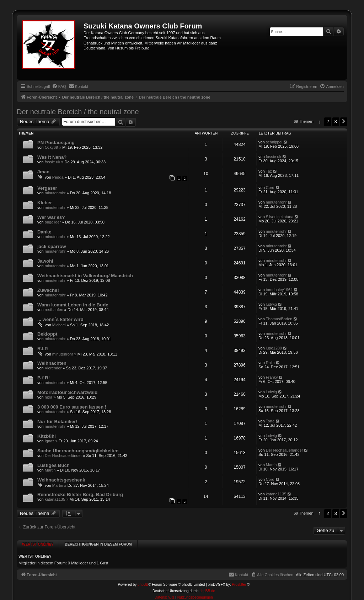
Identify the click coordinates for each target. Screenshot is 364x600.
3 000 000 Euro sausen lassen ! (72, 407)
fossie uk (52, 162)
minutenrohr (55, 193)
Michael (59, 325)
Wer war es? (51, 217)
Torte (270, 421)
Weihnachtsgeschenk (61, 480)
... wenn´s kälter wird (60, 319)
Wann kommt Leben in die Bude (73, 305)
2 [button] (328, 122)
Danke (44, 232)
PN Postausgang (56, 143)
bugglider (53, 222)
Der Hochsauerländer (63, 456)
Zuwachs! (48, 290)
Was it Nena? (52, 157)
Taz (269, 171)
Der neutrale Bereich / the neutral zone (78, 112)
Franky (272, 377)
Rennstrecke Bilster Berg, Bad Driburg (80, 494)
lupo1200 (274, 348)
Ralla (270, 363)
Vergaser (47, 188)
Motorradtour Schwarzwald (67, 392)
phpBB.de (207, 587)
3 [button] (336, 122)
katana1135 (55, 499)
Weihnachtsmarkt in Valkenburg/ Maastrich (85, 276)
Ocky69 (51, 147)
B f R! (44, 378)
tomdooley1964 (279, 290)
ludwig (271, 304)
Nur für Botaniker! (57, 422)
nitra (49, 397)
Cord (270, 188)
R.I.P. (43, 349)
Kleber (45, 203)
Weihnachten (52, 363)
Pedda (58, 177)
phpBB (143, 581)
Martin (50, 470)
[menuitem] (59, 86)
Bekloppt (47, 334)
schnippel (274, 142)
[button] (344, 122)
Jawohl (45, 261)
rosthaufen (54, 310)
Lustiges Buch (53, 465)
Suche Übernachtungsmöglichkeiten (78, 451)
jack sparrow (52, 246)
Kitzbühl (47, 436)
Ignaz (50, 441)
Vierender (53, 368)
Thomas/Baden (279, 319)
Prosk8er (239, 581)
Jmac (43, 172)
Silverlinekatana (280, 217)
